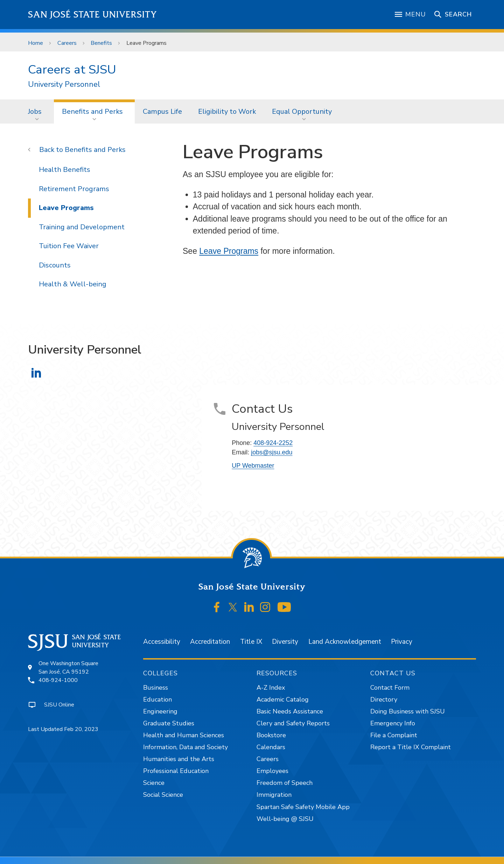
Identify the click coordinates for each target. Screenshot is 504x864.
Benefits (101, 43)
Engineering (160, 711)
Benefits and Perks (92, 112)
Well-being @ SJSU (285, 819)
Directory (384, 699)
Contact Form (390, 688)
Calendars (271, 747)
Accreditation (210, 642)
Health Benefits (65, 170)
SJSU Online (59, 705)
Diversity (285, 642)
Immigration (274, 795)
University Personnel (64, 85)
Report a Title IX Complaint (411, 747)
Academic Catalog (283, 699)
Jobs (35, 112)
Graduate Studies (169, 723)
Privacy (402, 642)
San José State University (93, 15)
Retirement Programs (74, 189)
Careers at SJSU (72, 69)
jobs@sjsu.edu (272, 452)
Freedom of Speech (285, 783)
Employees (272, 771)
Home (36, 43)
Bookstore (271, 735)
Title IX (251, 642)
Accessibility (162, 642)
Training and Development (82, 227)
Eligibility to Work (227, 112)
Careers (67, 43)
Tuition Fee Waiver (69, 246)
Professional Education (176, 771)
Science (154, 783)
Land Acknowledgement (345, 642)
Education (157, 699)
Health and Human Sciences (184, 735)
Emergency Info (393, 723)
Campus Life (162, 112)
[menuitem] (37, 111)
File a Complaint (394, 735)
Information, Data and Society (185, 747)
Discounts (55, 265)
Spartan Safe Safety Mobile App (303, 807)
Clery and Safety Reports (293, 723)
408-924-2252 (273, 443)
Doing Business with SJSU (408, 711)
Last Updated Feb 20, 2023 (63, 729)
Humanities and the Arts (179, 759)
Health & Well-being (73, 284)
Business (156, 688)
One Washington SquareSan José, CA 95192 (68, 668)
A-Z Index (271, 688)
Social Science (163, 795)
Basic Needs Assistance (290, 711)
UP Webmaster (253, 466)
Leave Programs (146, 43)
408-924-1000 (58, 680)
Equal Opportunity (302, 112)
